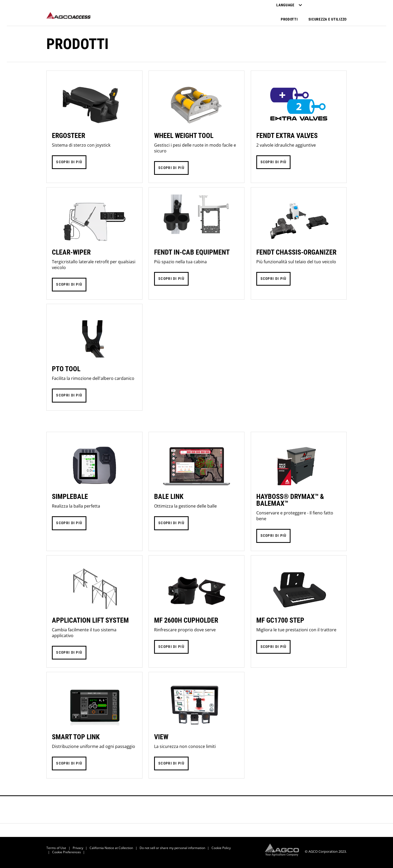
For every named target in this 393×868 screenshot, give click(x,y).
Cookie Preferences (67, 852)
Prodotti (289, 19)
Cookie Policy (221, 848)
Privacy (78, 848)
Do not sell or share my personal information (172, 848)
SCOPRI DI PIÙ (69, 162)
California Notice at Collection (111, 848)
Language (289, 5)
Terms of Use (56, 848)
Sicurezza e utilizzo (328, 19)
